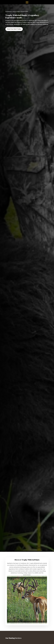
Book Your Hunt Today (14, 29)
